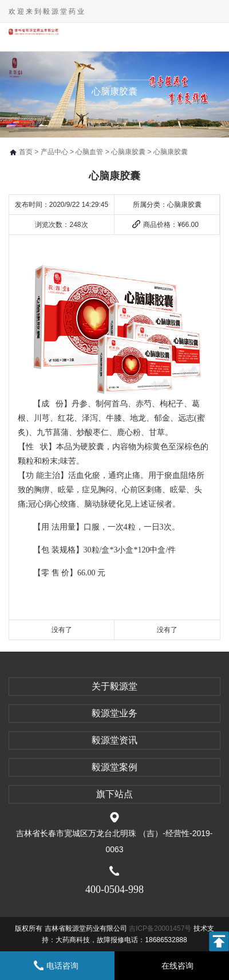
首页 (26, 152)
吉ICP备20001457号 (161, 928)
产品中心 (54, 152)
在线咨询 (177, 966)
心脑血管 (89, 152)
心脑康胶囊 (128, 152)
